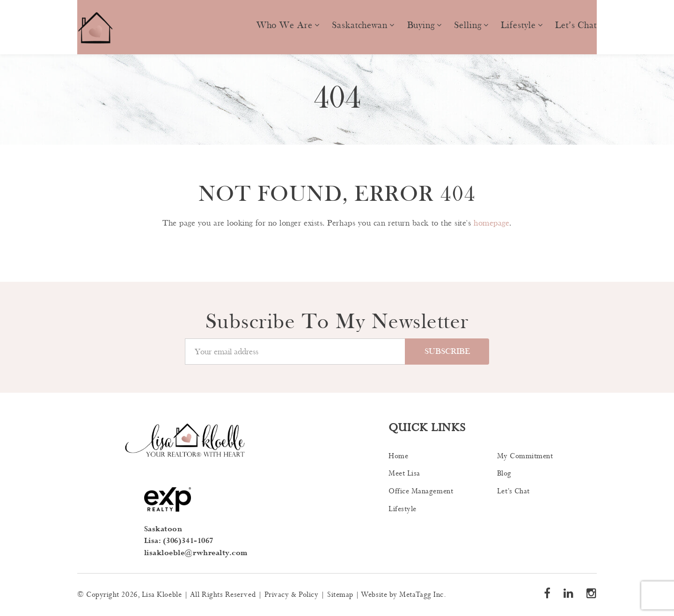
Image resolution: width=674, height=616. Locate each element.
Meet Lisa (404, 473)
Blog (504, 473)
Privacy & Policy (292, 595)
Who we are (285, 25)
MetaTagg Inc (421, 595)
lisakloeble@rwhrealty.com (196, 553)
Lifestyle (518, 25)
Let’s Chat (576, 25)
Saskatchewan (360, 25)
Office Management (421, 491)
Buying (421, 25)
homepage (491, 223)
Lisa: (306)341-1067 (179, 541)
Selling (468, 25)
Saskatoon (163, 529)
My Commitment (525, 456)
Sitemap (340, 595)
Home (398, 456)
